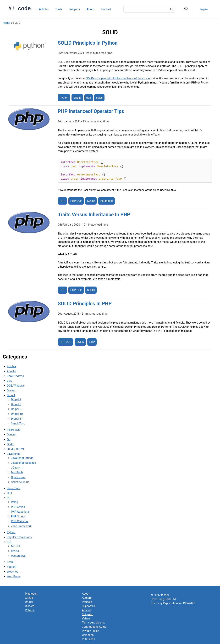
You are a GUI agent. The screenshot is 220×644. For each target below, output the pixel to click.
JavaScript (13, 454)
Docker (11, 390)
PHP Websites (20, 521)
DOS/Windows (16, 386)
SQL (9, 542)
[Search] (172, 9)
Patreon (30, 610)
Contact (106, 9)
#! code (20, 9)
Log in (204, 9)
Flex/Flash (13, 430)
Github (29, 598)
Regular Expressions (19, 537)
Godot (11, 444)
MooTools (17, 472)
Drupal (11, 395)
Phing (15, 502)
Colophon (88, 635)
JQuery (15, 468)
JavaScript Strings (22, 458)
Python (64, 98)
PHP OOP (76, 201)
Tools (59, 9)
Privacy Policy (90, 631)
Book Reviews (15, 376)
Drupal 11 (17, 419)
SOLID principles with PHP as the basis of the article (118, 78)
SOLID (77, 98)
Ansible (11, 366)
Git (9, 439)
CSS (9, 381)
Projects (87, 602)
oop (89, 98)
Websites (13, 572)
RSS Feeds (89, 639)
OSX (10, 493)
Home (6, 23)
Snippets (74, 9)
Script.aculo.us (20, 482)
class (99, 98)
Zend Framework (21, 526)
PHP (62, 201)
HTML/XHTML (16, 449)
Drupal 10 (17, 414)
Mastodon (31, 594)
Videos (86, 618)
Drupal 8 (16, 404)
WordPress (14, 576)
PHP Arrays (18, 507)
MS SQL (16, 546)
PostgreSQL (18, 556)
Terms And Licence (94, 623)
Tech (10, 562)
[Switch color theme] (186, 9)
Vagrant (12, 567)
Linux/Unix (13, 488)
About (90, 9)
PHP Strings (18, 516)
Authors (87, 598)
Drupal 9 (16, 409)
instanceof (106, 201)
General (12, 435)
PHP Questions (20, 512)
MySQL (15, 551)
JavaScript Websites (23, 463)
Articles (44, 9)
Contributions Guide (94, 627)
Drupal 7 (16, 399)
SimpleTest (18, 424)
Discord (30, 606)
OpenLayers (18, 477)
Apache (12, 371)
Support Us (89, 606)
